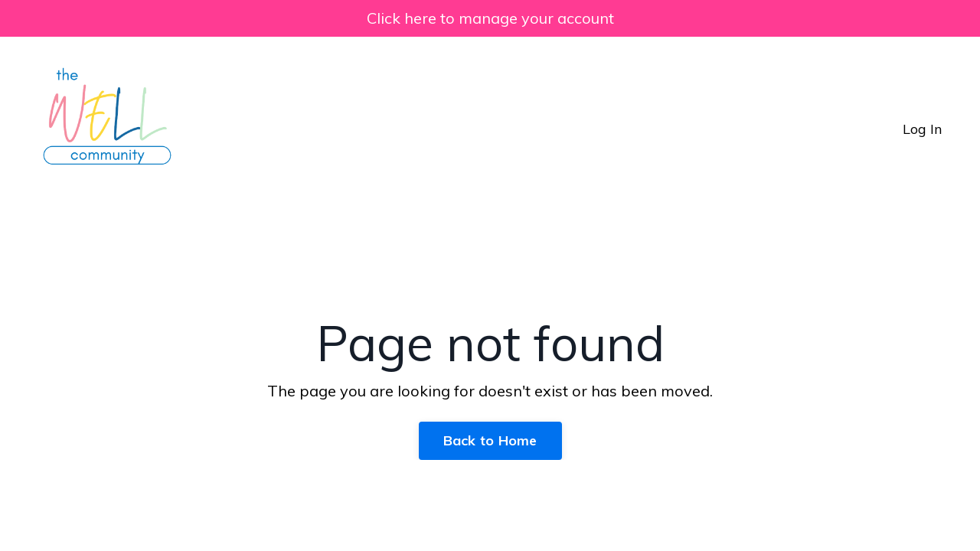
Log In (922, 129)
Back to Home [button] (490, 440)
